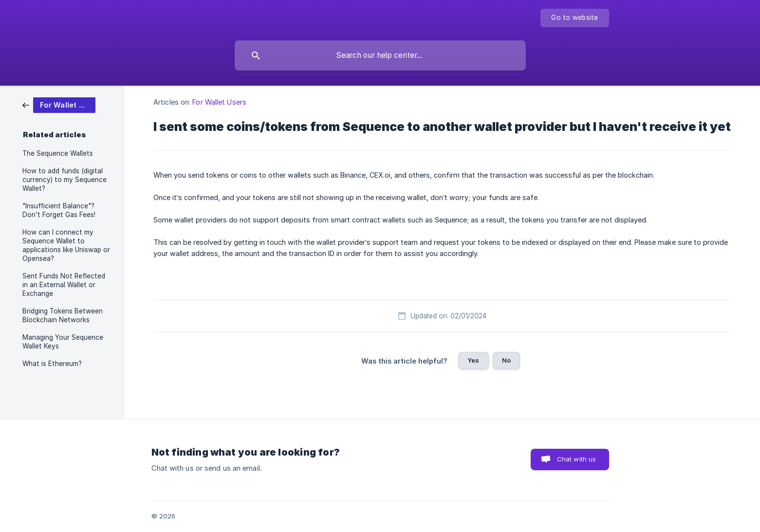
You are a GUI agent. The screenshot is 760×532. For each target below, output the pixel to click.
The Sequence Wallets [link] (58, 153)
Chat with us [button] (577, 459)
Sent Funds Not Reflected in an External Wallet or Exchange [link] (64, 285)
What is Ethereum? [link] (52, 364)
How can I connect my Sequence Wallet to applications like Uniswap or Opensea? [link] (66, 245)
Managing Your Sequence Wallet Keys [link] (63, 342)
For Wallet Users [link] (219, 102)
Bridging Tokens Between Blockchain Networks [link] (63, 315)
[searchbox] (380, 55)
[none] (575, 18)
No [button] (506, 360)
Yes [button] (473, 360)
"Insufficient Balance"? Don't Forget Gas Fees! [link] (59, 210)
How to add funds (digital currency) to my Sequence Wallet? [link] (65, 180)
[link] (59, 104)
